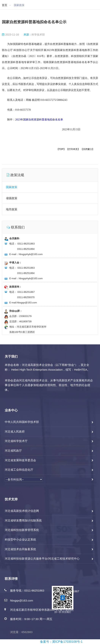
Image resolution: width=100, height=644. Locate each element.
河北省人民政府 (15, 432)
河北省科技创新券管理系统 (22, 530)
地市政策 (12, 209)
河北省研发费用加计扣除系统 (23, 520)
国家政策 (12, 187)
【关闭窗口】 (87, 149)
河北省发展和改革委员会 (20, 460)
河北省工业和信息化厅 (19, 470)
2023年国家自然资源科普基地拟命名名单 (39, 120)
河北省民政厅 (13, 451)
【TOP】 (61, 149)
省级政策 (12, 198)
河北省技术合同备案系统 (20, 549)
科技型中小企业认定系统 (20, 539)
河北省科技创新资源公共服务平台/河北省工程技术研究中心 (42, 559)
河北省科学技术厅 (16, 441)
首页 (5, 5)
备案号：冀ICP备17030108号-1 (61, 642)
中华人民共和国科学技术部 (22, 422)
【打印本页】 (73, 149)
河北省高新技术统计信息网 (22, 511)
